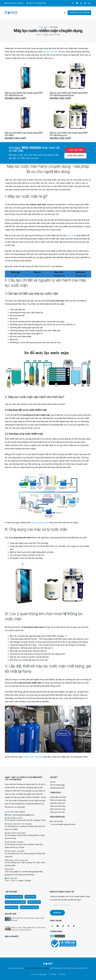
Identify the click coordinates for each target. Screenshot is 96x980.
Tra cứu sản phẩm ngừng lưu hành (63, 824)
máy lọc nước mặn (50, 52)
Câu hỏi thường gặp (57, 785)
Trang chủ (43, 27)
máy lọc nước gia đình (40, 523)
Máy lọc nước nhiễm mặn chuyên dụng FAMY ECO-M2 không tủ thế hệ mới (69, 94)
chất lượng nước (12, 907)
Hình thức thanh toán (57, 803)
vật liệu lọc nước (34, 902)
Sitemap (53, 974)
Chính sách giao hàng (58, 800)
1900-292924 (20, 812)
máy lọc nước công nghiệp (15, 902)
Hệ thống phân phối (57, 788)
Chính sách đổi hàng (57, 806)
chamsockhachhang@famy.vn (24, 815)
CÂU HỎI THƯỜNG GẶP (36, 3)
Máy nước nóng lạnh (34, 757)
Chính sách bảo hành (58, 809)
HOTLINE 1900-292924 (14, 3)
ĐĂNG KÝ (57, 913)
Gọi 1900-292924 (75, 156)
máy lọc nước (30, 897)
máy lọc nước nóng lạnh (29, 907)
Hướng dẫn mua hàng (58, 797)
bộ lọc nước (71, 235)
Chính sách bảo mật (57, 812)
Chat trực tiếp (75, 150)
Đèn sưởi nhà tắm (56, 821)
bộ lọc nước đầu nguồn (14, 897)
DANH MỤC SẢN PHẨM (79, 13)
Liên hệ (53, 782)
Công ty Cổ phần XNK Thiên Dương (36, 968)
